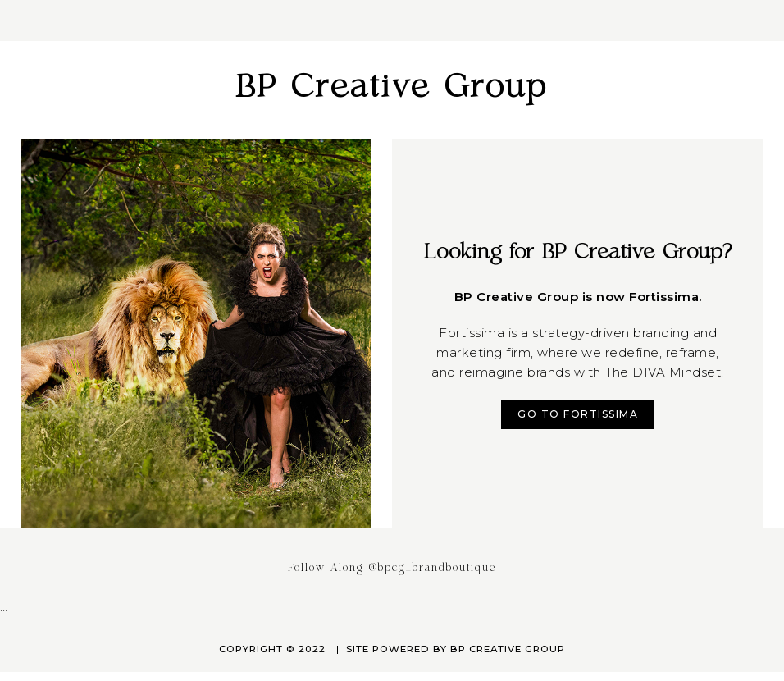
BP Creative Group (392, 88)
